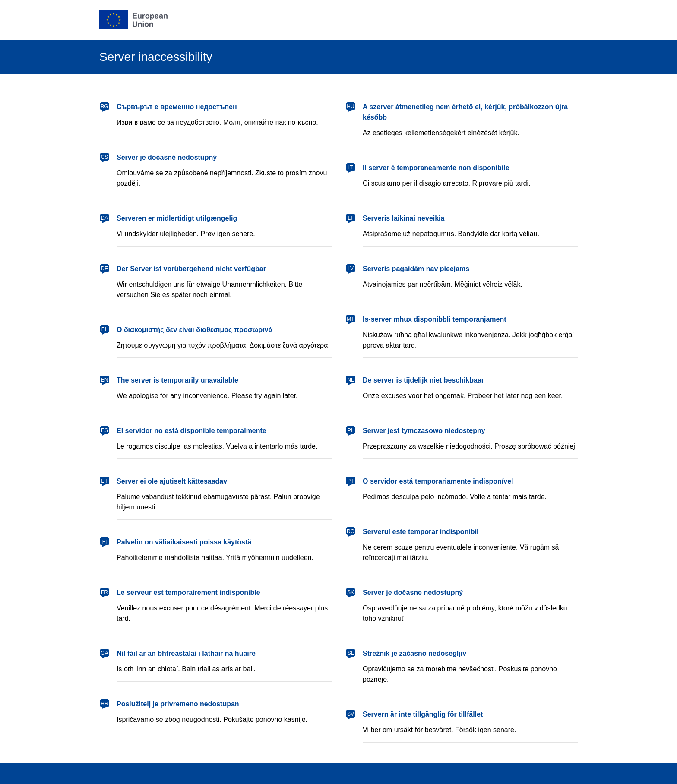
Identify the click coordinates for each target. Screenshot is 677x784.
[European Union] (133, 20)
